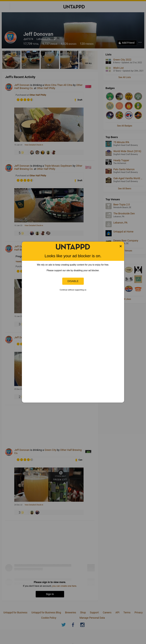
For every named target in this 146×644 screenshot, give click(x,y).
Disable (73, 281)
